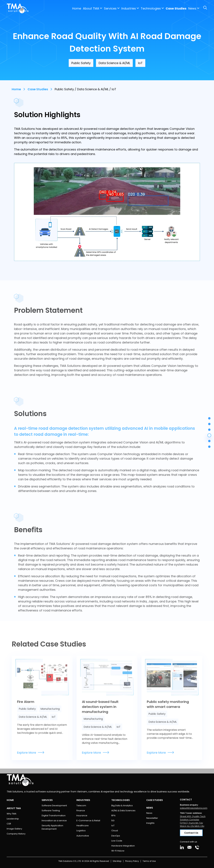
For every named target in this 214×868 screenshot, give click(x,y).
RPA (113, 816)
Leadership (13, 819)
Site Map (117, 861)
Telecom (81, 806)
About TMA (63, 8)
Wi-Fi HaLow (118, 851)
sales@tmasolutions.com (194, 808)
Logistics (81, 831)
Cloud (115, 831)
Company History (16, 834)
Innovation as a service (54, 821)
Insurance (82, 816)
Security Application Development (52, 827)
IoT (113, 826)
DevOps (116, 836)
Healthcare (83, 826)
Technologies (122, 8)
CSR (9, 824)
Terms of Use (149, 861)
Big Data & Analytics (122, 806)
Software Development (54, 806)
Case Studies (148, 8)
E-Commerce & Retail (88, 821)
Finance (81, 811)
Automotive (83, 836)
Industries (100, 8)
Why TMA (12, 814)
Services (82, 8)
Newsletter (152, 818)
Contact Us (194, 8)
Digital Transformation (54, 816)
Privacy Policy (132, 861)
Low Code (117, 841)
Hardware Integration (123, 846)
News (149, 813)
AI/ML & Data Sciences (123, 811)
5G (113, 821)
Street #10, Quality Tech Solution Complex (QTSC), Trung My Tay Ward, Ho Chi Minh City (193, 821)
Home (48, 8)
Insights (150, 823)
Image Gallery (14, 829)
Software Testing (51, 811)
